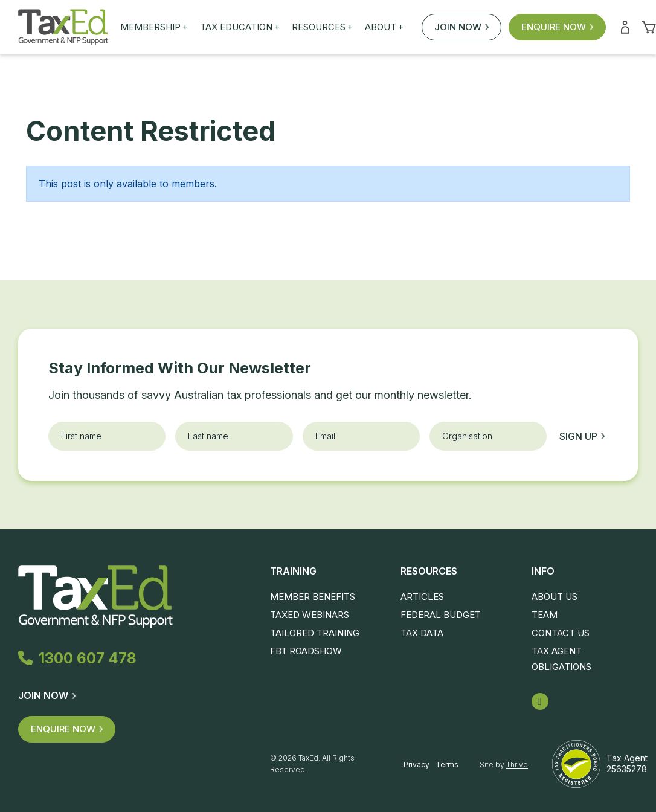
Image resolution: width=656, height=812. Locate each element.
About (384, 27)
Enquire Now (557, 27)
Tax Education (240, 27)
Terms (447, 765)
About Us (555, 597)
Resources (322, 27)
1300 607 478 (80, 659)
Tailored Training (315, 633)
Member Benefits (313, 597)
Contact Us (561, 633)
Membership (154, 27)
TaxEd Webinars (310, 615)
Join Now (461, 27)
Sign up (582, 436)
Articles (422, 597)
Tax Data (422, 633)
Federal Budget (441, 615)
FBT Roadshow (306, 651)
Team (545, 615)
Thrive (517, 765)
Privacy (416, 765)
